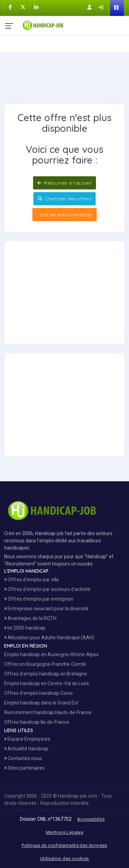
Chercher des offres (64, 199)
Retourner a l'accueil (65, 183)
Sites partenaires (24, 768)
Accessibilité (91, 819)
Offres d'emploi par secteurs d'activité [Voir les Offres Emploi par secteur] (47, 589)
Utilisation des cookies (65, 859)
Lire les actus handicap (65, 215)
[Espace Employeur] (117, 8)
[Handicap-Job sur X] (23, 7)
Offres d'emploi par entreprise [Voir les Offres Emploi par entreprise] (39, 599)
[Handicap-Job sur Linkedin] (36, 7)
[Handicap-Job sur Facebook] (10, 7)
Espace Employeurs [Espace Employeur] (27, 739)
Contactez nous (23, 758)
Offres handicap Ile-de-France (37, 722)
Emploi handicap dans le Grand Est (41, 703)
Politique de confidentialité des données (64, 845)
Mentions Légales (64, 832)
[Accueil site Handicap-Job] (73, 24)
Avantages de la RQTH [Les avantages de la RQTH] (30, 618)
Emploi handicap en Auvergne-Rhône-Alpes (51, 654)
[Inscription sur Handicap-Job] (90, 7)
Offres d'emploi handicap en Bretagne (46, 674)
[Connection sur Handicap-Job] (101, 7)
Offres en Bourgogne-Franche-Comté (45, 664)
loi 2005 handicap (25, 628)
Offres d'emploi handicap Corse (39, 693)
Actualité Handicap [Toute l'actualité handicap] (26, 749)
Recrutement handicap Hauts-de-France (48, 712)
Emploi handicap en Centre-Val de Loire (47, 683)
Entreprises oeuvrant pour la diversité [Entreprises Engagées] (46, 609)
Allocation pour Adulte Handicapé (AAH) (49, 638)
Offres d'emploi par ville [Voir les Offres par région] (32, 580)
